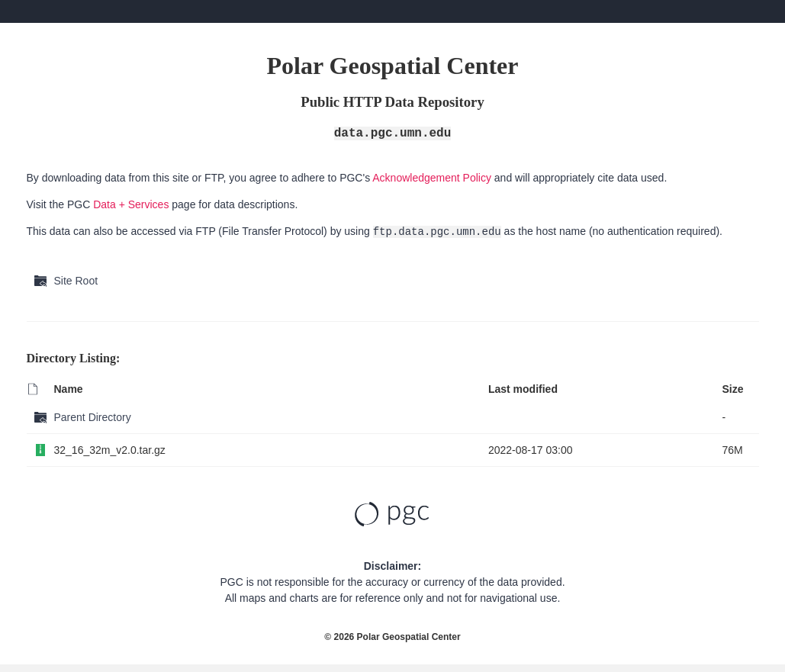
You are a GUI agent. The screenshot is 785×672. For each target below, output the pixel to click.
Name (69, 389)
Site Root (76, 281)
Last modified (523, 389)
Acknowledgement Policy (432, 178)
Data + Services (131, 204)
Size (732, 389)
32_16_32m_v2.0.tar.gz (110, 450)
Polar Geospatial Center (409, 637)
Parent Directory (93, 417)
